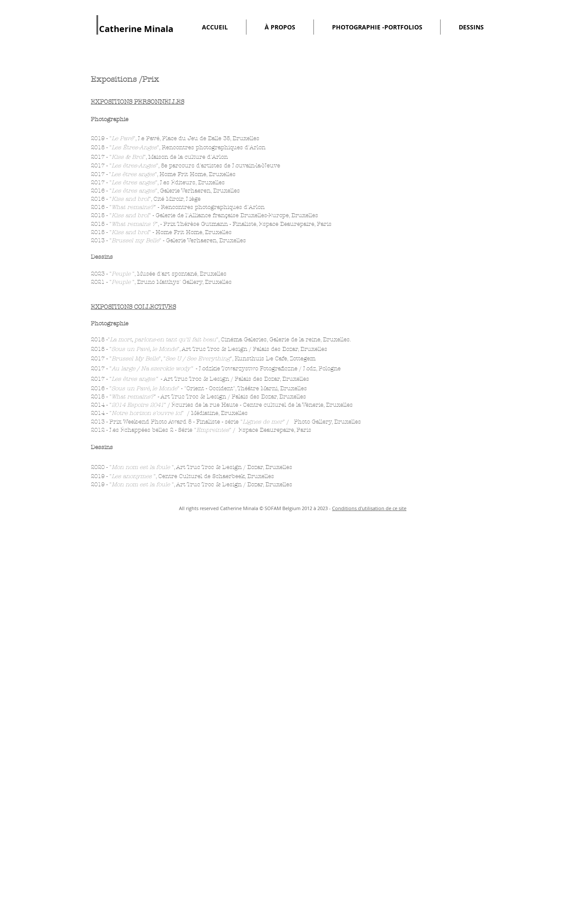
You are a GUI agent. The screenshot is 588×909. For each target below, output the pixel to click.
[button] (280, 27)
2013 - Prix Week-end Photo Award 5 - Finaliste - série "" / (191, 422)
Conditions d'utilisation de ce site (369, 508)
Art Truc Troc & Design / (198, 379)
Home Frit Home (183, 174)
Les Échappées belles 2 (141, 430)
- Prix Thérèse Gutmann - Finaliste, (210, 224)
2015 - (100, 224)
